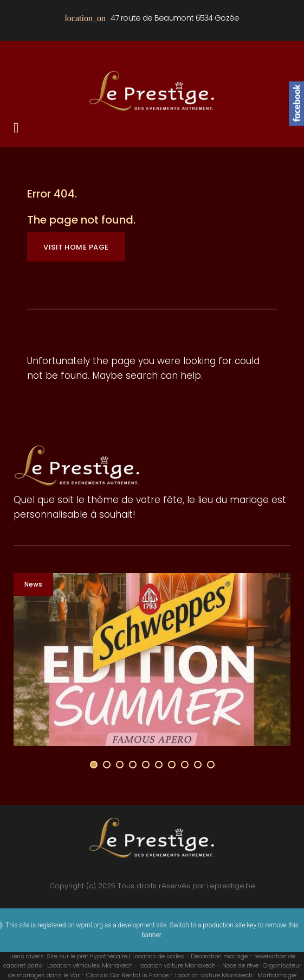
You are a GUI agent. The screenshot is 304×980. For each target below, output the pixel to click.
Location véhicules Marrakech (90, 965)
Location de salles (158, 956)
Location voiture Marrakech (214, 975)
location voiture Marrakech (177, 965)
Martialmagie (277, 975)
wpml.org (90, 925)
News (33, 584)
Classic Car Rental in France (127, 975)
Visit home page (76, 247)
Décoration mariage (219, 956)
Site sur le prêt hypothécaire (87, 956)
